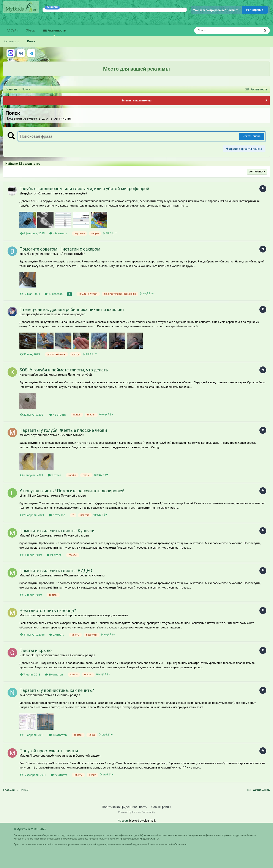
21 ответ (54, 555)
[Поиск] (219, 30)
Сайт (14, 30)
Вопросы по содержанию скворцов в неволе (97, 615)
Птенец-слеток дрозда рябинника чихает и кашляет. (72, 309)
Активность (56, 32)
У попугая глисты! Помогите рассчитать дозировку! (72, 491)
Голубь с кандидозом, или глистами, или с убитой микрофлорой (84, 189)
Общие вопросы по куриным (84, 575)
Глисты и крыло (36, 650)
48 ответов (54, 294)
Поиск (31, 41)
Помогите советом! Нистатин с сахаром (60, 249)
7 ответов (57, 515)
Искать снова (252, 136)
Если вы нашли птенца (136, 100)
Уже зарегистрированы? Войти (215, 10)
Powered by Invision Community (136, 812)
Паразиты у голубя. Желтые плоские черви (63, 430)
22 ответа (59, 775)
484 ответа (58, 233)
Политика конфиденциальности (125, 807)
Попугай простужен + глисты (49, 751)
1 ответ (54, 475)
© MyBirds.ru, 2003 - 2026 (30, 829)
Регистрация (255, 10)
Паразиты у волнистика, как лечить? (57, 690)
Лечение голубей (75, 193)
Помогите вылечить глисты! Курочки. (58, 531)
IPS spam (123, 821)
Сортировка (257, 172)
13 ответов (58, 735)
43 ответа (58, 415)
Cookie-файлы (161, 807)
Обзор (31, 30)
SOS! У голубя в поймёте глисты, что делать (64, 370)
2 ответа (57, 635)
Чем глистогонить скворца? (48, 611)
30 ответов (54, 675)
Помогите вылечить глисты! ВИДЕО (56, 571)
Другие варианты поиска (244, 149)
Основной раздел (73, 314)
